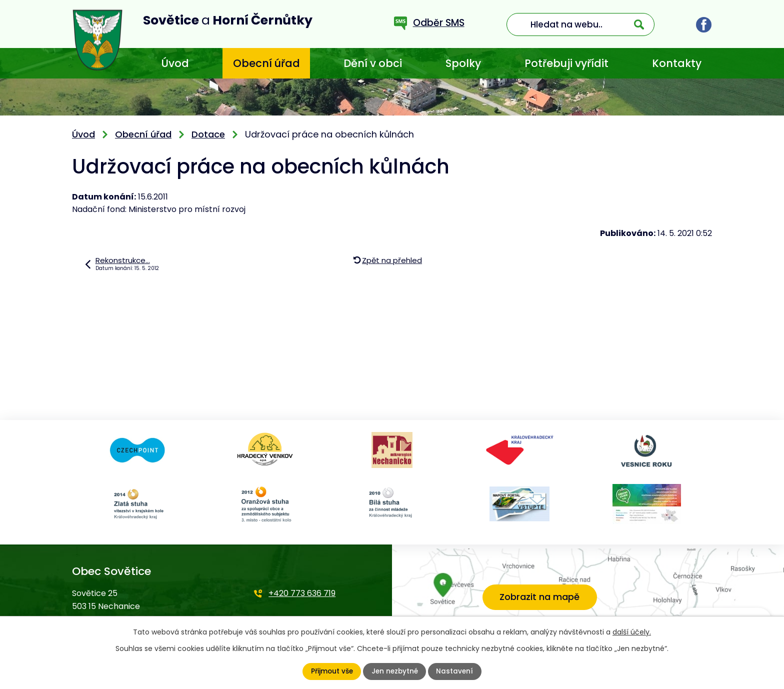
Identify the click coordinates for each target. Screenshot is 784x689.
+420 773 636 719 (302, 593)
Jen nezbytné (395, 671)
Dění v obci (373, 63)
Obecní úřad (266, 63)
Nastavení (456, 671)
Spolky (463, 63)
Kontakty (677, 63)
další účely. (632, 632)
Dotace (208, 134)
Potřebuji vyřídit (566, 63)
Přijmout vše (331, 671)
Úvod (175, 63)
